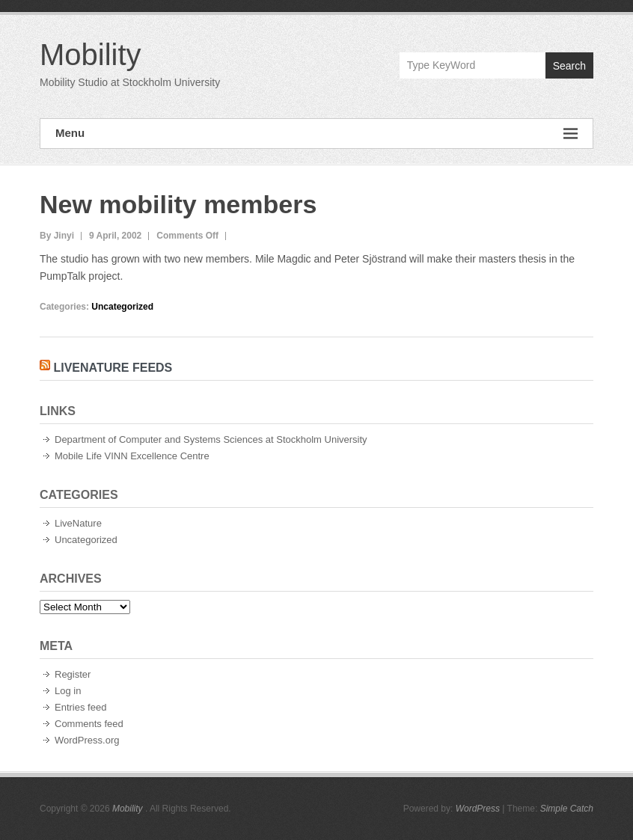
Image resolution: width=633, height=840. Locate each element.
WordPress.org (87, 740)
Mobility (91, 55)
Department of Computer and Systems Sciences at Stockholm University (211, 439)
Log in (68, 691)
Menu (316, 134)
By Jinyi (57, 236)
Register (73, 674)
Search (569, 66)
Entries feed (80, 707)
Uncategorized (122, 307)
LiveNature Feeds (113, 368)
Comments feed (89, 724)
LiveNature (78, 523)
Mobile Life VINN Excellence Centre (132, 456)
